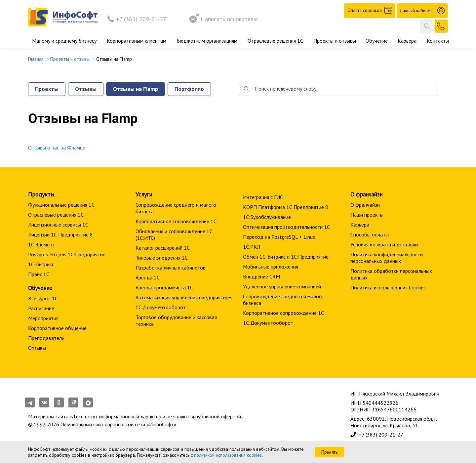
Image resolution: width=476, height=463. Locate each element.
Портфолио (189, 89)
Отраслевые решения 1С (275, 41)
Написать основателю (223, 19)
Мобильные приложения (271, 267)
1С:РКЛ (252, 247)
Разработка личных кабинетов (171, 268)
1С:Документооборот (161, 307)
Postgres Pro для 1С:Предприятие (67, 254)
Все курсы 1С (43, 298)
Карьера (407, 41)
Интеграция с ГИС (263, 197)
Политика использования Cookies (388, 287)
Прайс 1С (39, 274)
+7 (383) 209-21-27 (141, 19)
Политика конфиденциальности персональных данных (387, 258)
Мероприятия (43, 318)
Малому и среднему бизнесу (64, 41)
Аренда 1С (148, 277)
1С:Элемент (41, 244)
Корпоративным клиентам (137, 41)
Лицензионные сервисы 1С (58, 225)
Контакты (438, 41)
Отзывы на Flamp (136, 89)
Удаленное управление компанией (282, 286)
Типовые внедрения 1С (162, 258)
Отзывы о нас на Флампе (57, 147)
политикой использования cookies (228, 455)
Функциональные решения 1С (61, 205)
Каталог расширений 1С (163, 248)
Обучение (377, 41)
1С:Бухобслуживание (267, 217)
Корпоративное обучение (57, 328)
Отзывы (86, 89)
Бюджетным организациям (207, 41)
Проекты (47, 89)
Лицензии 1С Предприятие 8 (60, 234)
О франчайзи (365, 205)
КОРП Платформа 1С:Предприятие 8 (286, 207)
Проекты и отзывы (335, 41)
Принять (329, 452)
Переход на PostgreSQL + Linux (279, 237)
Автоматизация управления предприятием (184, 297)
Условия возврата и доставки (384, 244)
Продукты (41, 194)
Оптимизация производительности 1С (286, 227)
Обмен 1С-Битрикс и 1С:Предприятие (286, 257)
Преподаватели (46, 338)
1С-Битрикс (41, 264)
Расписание (41, 308)
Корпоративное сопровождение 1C (176, 221)
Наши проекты (367, 215)
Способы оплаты (370, 234)
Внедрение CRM (261, 276)
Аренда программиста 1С (164, 287)
